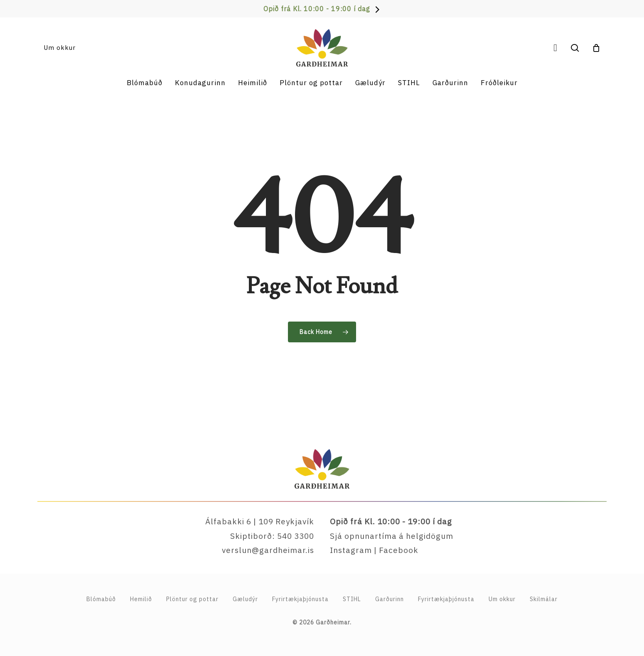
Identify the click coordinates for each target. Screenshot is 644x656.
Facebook (399, 550)
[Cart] (596, 48)
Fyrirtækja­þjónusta (300, 599)
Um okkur (502, 599)
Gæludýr (245, 599)
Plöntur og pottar (192, 599)
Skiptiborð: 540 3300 (272, 536)
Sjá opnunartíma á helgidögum (392, 536)
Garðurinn (390, 599)
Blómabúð (101, 599)
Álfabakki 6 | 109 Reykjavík (260, 521)
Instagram (351, 550)
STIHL (352, 599)
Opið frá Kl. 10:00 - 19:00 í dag (317, 9)
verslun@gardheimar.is (268, 550)
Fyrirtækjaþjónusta (446, 599)
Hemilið (141, 599)
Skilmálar (544, 599)
